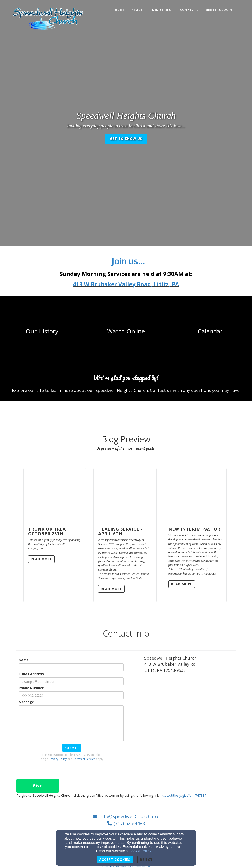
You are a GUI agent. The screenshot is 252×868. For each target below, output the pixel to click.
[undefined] (42, 331)
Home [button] (120, 10)
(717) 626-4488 (129, 823)
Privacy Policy (58, 759)
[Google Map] (190, 711)
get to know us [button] (126, 139)
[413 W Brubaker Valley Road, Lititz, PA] (126, 285)
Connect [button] (189, 10)
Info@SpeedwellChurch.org (129, 816)
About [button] (138, 10)
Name (24, 660)
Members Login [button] (219, 10)
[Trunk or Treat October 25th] (55, 495)
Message (26, 702)
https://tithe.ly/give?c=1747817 (183, 795)
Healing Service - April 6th (120, 531)
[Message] (71, 723)
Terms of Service (84, 759)
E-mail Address (31, 674)
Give (38, 786)
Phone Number (31, 688)
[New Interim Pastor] (195, 495)
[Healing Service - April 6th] (125, 495)
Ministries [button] (163, 10)
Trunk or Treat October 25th (49, 531)
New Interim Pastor (194, 529)
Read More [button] (41, 559)
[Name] (71, 667)
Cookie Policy (140, 851)
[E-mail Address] (71, 681)
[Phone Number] (71, 695)
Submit (72, 748)
